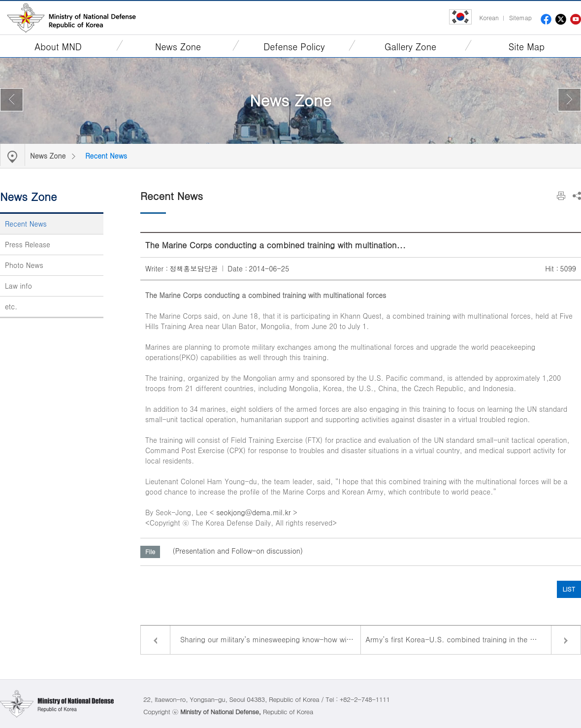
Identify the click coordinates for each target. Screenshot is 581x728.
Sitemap (520, 17)
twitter (561, 19)
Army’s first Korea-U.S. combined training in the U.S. (455, 639)
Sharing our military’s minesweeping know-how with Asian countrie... (271, 639)
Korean (489, 17)
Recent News (106, 156)
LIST (569, 589)
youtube (576, 19)
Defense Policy (294, 47)
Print (561, 196)
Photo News (24, 265)
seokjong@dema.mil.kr (253, 512)
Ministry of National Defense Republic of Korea (71, 18)
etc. (11, 306)
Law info (18, 286)
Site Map (527, 47)
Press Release (28, 244)
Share (577, 196)
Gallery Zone (410, 47)
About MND (58, 47)
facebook (546, 19)
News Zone (178, 47)
